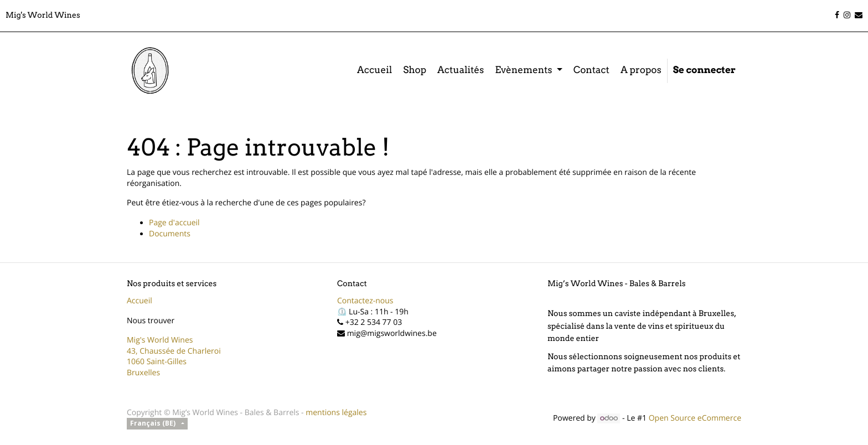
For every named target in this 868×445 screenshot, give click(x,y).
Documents (170, 234)
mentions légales (336, 413)
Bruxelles (143, 373)
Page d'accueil (174, 223)
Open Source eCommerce (695, 418)
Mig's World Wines (160, 340)
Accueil (139, 301)
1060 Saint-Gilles (157, 362)
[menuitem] (374, 71)
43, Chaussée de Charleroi (174, 351)
